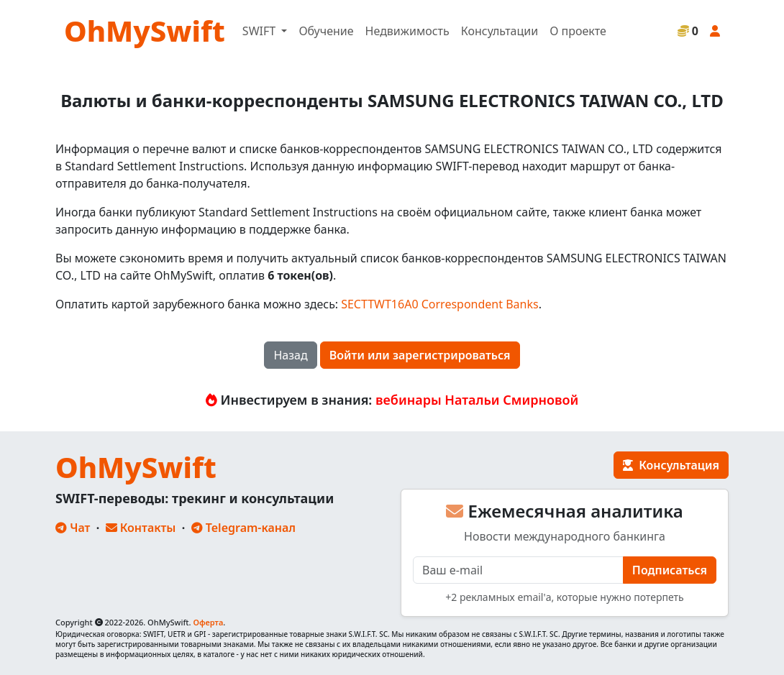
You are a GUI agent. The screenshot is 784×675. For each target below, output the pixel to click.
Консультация (671, 465)
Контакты (141, 528)
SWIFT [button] (260, 31)
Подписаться (670, 570)
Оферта (208, 622)
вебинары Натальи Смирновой (477, 400)
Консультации (500, 31)
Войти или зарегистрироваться (420, 355)
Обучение (326, 31)
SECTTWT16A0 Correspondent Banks (439, 304)
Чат (73, 528)
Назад (290, 355)
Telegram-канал (243, 528)
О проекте (578, 31)
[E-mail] (518, 570)
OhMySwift (145, 31)
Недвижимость (407, 31)
